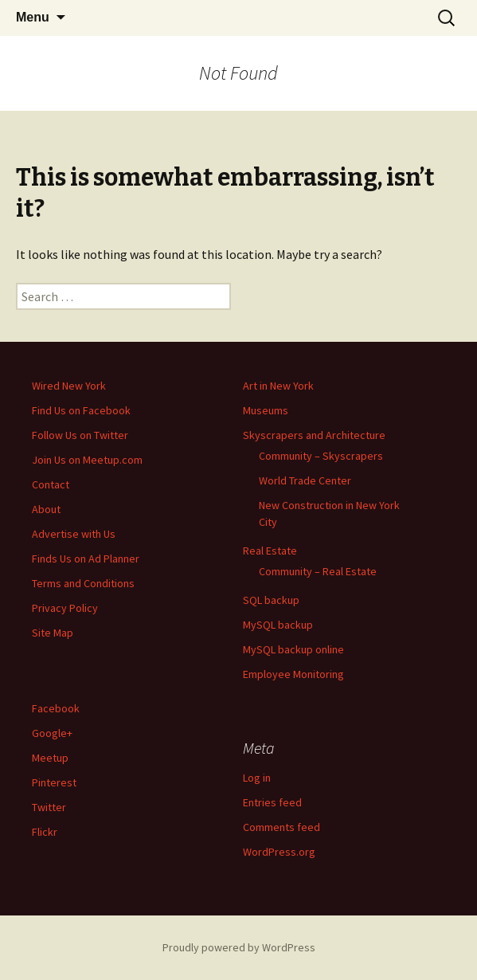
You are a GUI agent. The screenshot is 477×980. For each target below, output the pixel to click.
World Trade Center (305, 480)
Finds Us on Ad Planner (86, 559)
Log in (257, 778)
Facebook (56, 708)
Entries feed (272, 802)
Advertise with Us (74, 534)
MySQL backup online (293, 649)
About (46, 509)
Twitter (49, 807)
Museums (266, 410)
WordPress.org (279, 852)
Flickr (45, 832)
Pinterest (54, 782)
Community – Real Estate (318, 571)
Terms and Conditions (83, 583)
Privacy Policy (65, 608)
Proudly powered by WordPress (239, 947)
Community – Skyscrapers (321, 456)
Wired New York (69, 386)
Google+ (52, 733)
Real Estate (270, 551)
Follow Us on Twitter (80, 435)
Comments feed (282, 827)
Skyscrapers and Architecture (314, 435)
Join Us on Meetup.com (87, 460)
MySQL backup (278, 625)
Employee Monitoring (293, 674)
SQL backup (271, 600)
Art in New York (278, 386)
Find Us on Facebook (81, 410)
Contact (51, 484)
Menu (33, 17)
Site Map (53, 633)
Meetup (50, 758)
